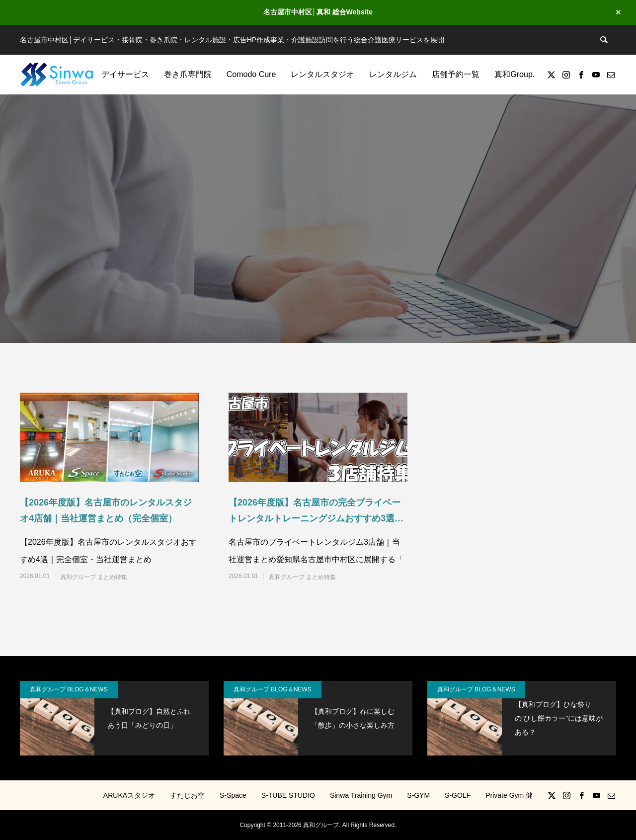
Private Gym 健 (509, 795)
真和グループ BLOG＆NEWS (69, 689)
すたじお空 (187, 795)
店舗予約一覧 (456, 74)
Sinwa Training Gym (361, 795)
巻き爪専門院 (188, 74)
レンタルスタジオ (322, 74)
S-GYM (418, 795)
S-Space (233, 795)
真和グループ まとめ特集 (94, 577)
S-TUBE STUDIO (288, 795)
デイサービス (125, 74)
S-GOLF (458, 795)
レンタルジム (393, 74)
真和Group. (515, 74)
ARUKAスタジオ (129, 795)
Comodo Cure (251, 74)
